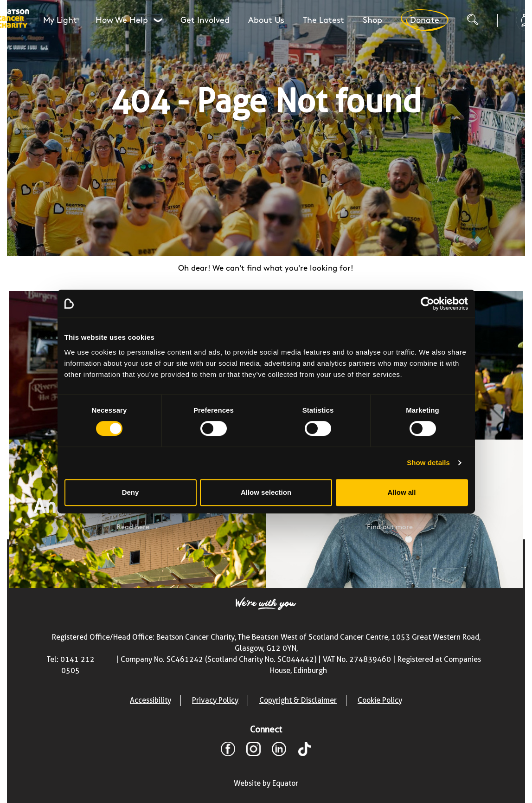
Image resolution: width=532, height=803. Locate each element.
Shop (372, 20)
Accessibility (151, 700)
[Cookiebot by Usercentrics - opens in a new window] (427, 304)
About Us (266, 20)
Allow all (402, 492)
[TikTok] (304, 751)
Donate (424, 20)
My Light (60, 20)
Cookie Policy (380, 700)
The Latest (324, 20)
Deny (131, 492)
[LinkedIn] (279, 751)
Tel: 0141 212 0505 (71, 665)
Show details (428, 463)
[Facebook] (228, 751)
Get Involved (205, 20)
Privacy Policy (215, 700)
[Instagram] (253, 751)
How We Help (129, 20)
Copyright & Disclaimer (298, 700)
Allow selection (266, 492)
